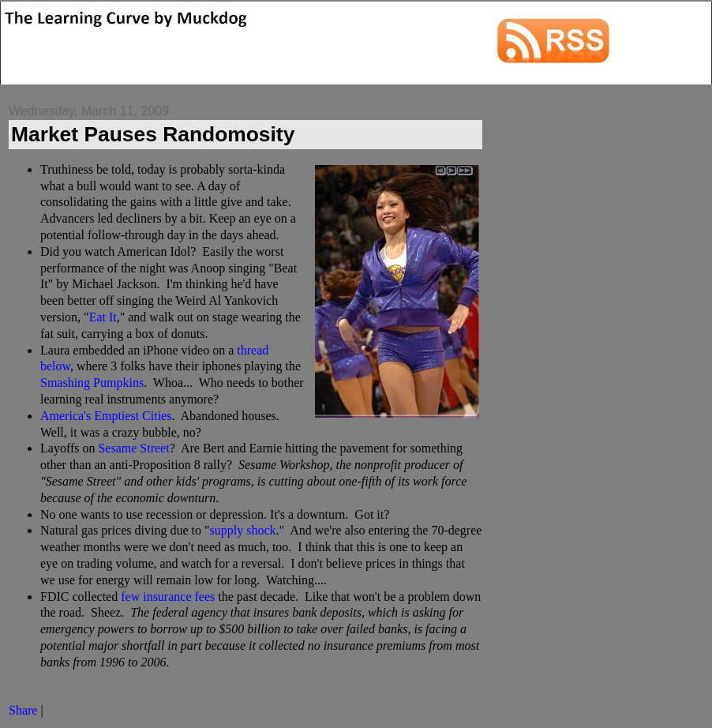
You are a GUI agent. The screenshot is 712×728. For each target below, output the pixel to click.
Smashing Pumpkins (92, 383)
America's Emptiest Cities (106, 416)
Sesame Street (133, 448)
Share (23, 710)
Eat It (103, 317)
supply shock (242, 530)
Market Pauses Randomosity (153, 134)
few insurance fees (168, 597)
